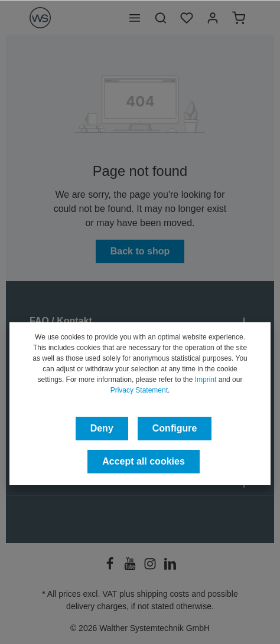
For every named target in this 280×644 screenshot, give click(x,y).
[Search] (161, 18)
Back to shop (140, 251)
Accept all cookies (144, 461)
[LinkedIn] (170, 567)
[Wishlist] (187, 18)
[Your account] (213, 18)
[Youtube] (131, 567)
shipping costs (163, 594)
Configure (175, 428)
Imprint (206, 380)
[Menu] (135, 18)
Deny (102, 428)
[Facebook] (111, 567)
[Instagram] (151, 567)
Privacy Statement (139, 390)
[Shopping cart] (239, 18)
